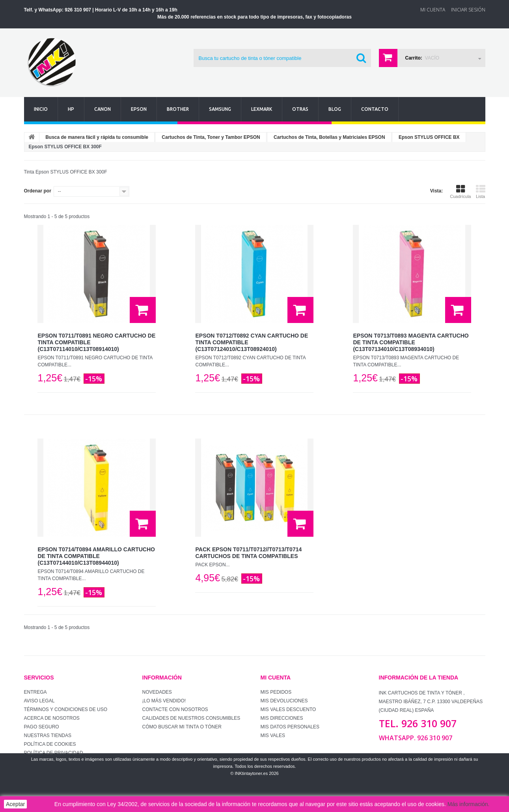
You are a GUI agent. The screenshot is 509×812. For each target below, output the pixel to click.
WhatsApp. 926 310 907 (416, 738)
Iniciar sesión (468, 10)
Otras (300, 109)
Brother (178, 109)
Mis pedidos (276, 692)
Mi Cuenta (433, 10)
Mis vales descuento (288, 709)
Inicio (41, 109)
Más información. (469, 804)
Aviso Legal (39, 701)
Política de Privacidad (54, 753)
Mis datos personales (290, 727)
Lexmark (262, 109)
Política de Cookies (50, 744)
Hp (71, 109)
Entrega (35, 692)
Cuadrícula (460, 192)
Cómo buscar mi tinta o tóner (182, 727)
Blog (335, 109)
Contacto (375, 109)
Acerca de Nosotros (52, 718)
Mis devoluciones (284, 701)
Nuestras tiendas (48, 735)
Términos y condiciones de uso (66, 709)
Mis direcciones (282, 718)
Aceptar (15, 804)
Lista (481, 192)
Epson (139, 109)
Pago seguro (42, 727)
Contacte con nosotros (175, 709)
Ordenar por (38, 191)
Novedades (157, 692)
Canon (103, 109)
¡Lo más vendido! (164, 701)
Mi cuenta (276, 678)
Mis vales (273, 735)
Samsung (220, 109)
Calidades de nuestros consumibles (191, 718)
